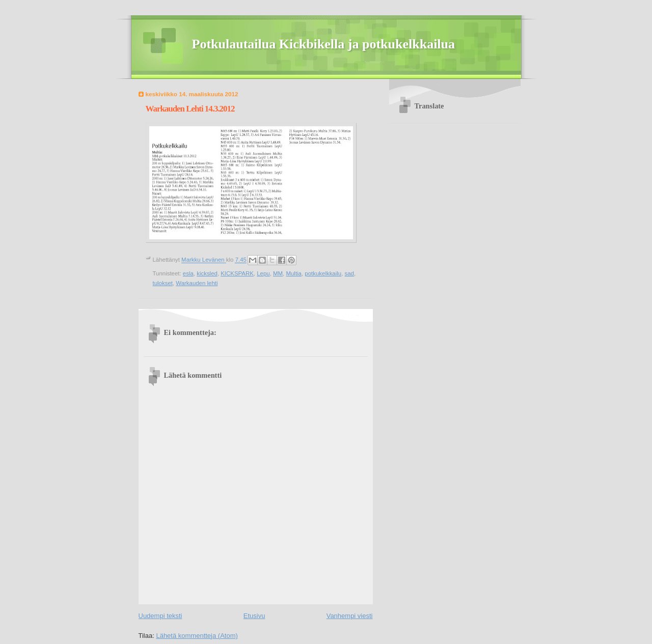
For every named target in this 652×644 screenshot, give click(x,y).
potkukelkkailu (323, 273)
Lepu (263, 273)
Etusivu (254, 616)
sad (349, 273)
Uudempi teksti (160, 616)
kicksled (207, 273)
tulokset (163, 283)
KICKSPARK (237, 273)
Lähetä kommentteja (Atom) (197, 636)
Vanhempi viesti (350, 616)
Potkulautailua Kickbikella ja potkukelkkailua (324, 44)
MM (278, 273)
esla (188, 273)
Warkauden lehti (197, 283)
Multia (294, 273)
